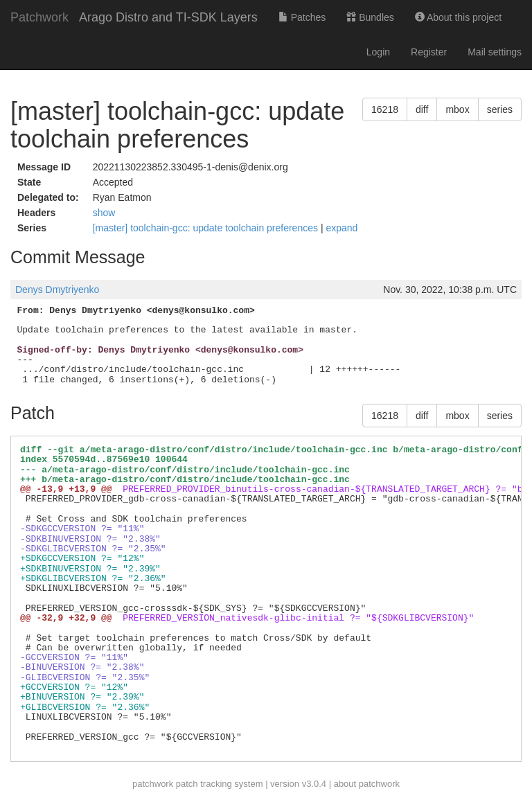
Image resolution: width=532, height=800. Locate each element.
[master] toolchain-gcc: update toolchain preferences (207, 228)
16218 (385, 109)
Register (429, 52)
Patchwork (39, 17)
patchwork (153, 784)
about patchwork (367, 784)
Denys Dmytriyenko (57, 290)
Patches (302, 17)
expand (342, 228)
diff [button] (422, 109)
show (104, 213)
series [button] (500, 109)
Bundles (370, 17)
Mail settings (495, 52)
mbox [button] (457, 109)
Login (378, 52)
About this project (458, 17)
